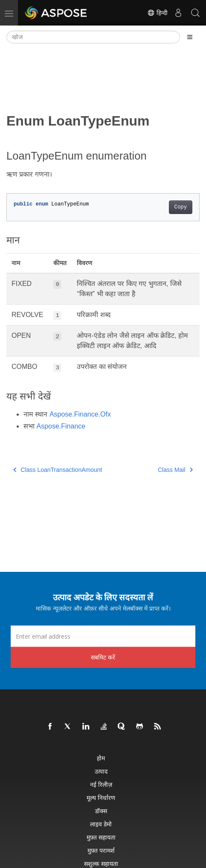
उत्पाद (101, 771)
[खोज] (93, 37)
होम (101, 758)
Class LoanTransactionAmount (58, 470)
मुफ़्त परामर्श (101, 850)
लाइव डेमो (101, 824)
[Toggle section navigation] (190, 37)
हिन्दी (157, 13)
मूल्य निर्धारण (101, 798)
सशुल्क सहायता (101, 864)
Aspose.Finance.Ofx (80, 414)
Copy (181, 207)
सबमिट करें (103, 657)
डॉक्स (101, 811)
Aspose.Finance (61, 426)
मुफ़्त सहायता (101, 837)
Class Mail (175, 470)
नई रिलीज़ (101, 784)
